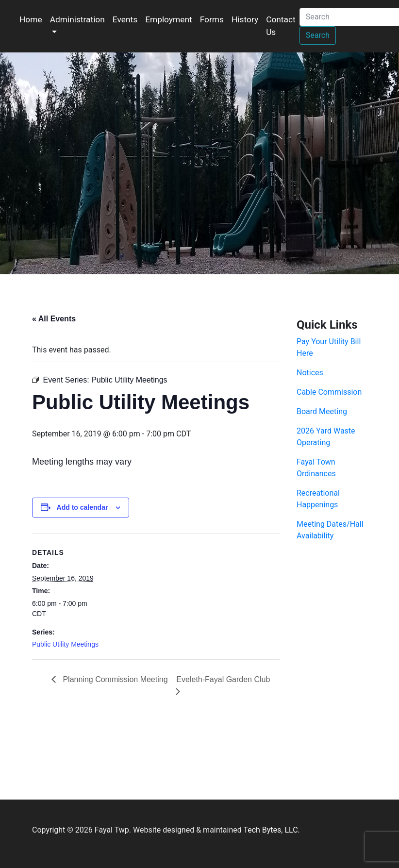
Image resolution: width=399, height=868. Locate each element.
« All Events (54, 319)
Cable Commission (329, 392)
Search (318, 35)
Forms (212, 19)
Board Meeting (322, 411)
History (245, 19)
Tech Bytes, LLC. (271, 830)
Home (31, 19)
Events (125, 19)
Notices (310, 373)
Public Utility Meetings (65, 644)
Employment (169, 19)
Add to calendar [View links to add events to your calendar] (83, 507)
